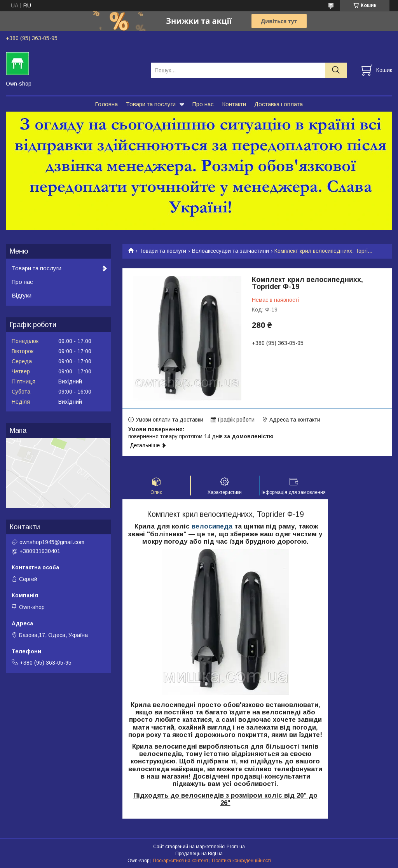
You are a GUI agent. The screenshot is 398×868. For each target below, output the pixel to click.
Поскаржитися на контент (181, 861)
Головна (106, 104)
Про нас (203, 104)
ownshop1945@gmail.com (52, 542)
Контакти (234, 104)
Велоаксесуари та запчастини (230, 251)
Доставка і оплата (278, 104)
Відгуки (22, 295)
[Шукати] (336, 70)
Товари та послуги (151, 104)
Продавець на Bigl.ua (199, 854)
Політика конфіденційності (241, 861)
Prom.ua (236, 847)
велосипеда (212, 526)
